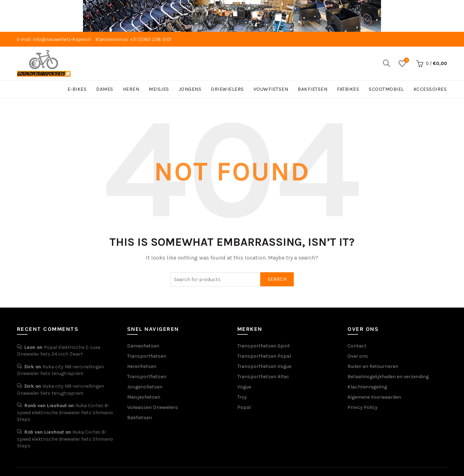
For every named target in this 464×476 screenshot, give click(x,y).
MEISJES (159, 89)
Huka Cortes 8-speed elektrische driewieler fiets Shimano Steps (65, 412)
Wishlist (406, 60)
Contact (357, 346)
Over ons (358, 356)
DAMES (105, 89)
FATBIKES (348, 89)
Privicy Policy (362, 407)
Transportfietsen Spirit (264, 346)
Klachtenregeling (367, 386)
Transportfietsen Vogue (264, 366)
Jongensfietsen (145, 386)
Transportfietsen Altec (263, 376)
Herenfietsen (142, 366)
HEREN (131, 89)
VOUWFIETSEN (271, 89)
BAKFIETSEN (313, 89)
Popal (244, 407)
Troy (242, 397)
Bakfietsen (139, 417)
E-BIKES (77, 89)
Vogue (244, 386)
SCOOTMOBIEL (386, 89)
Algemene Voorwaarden (374, 397)
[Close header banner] (453, 16)
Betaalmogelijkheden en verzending (388, 376)
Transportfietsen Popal (264, 356)
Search (277, 279)
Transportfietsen (147, 356)
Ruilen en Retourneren (373, 366)
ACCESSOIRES (430, 89)
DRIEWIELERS (227, 89)
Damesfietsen (143, 346)
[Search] (387, 63)
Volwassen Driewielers (153, 407)
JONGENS (190, 89)
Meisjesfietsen (144, 397)
